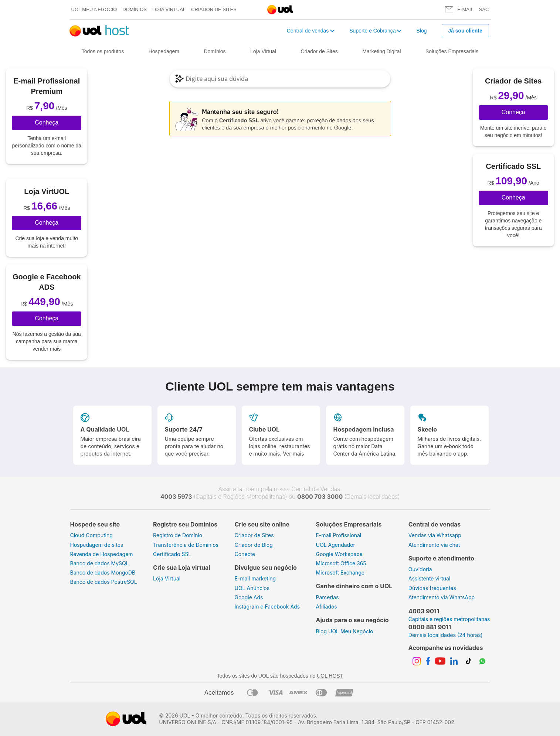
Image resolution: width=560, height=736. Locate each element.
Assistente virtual (430, 578)
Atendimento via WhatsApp (442, 597)
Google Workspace (339, 554)
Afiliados (327, 606)
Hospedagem (164, 51)
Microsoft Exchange (340, 573)
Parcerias (327, 597)
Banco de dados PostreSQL (104, 582)
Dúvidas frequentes (432, 588)
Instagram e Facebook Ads (267, 606)
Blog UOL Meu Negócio (345, 631)
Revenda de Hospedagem (102, 554)
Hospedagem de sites (97, 545)
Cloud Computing (91, 535)
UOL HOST (330, 676)
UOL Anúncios (252, 588)
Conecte (245, 554)
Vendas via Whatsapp (435, 535)
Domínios (135, 9)
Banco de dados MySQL (100, 563)
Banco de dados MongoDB (103, 573)
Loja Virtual (169, 9)
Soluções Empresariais (452, 51)
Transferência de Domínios (186, 545)
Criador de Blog (254, 545)
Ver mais (293, 454)
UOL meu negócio (94, 9)
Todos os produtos (103, 51)
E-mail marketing (255, 578)
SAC (484, 9)
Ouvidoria (420, 569)
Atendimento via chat (434, 545)
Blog (421, 31)
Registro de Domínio (178, 535)
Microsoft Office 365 (341, 563)
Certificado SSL (172, 554)
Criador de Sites (214, 9)
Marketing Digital (381, 51)
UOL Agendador (336, 545)
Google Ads (249, 597)
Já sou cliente (465, 31)
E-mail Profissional (339, 535)
